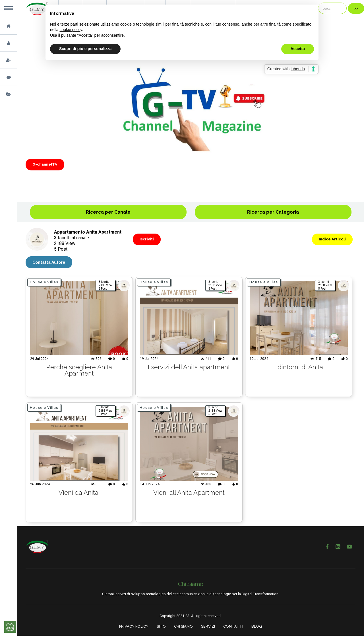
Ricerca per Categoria (273, 212)
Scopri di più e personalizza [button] (85, 49)
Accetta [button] (298, 49)
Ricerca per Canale (108, 212)
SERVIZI (208, 628)
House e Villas (44, 284)
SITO (161, 628)
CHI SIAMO (183, 628)
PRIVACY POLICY (134, 628)
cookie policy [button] (71, 30)
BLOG (257, 628)
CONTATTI (233, 628)
